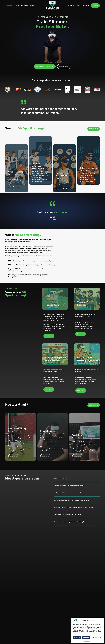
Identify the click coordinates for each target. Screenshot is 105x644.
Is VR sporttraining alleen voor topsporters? (67, 493)
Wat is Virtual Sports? (60, 479)
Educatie (71, 5)
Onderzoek (25, 5)
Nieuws (78, 5)
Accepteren (77, 638)
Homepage (9, 5)
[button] (102, 621)
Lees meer (49, 336)
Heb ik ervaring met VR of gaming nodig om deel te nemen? (72, 500)
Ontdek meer (14, 458)
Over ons (17, 5)
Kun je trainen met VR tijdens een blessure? (67, 515)
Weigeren (86, 638)
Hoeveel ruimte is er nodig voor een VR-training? (69, 522)
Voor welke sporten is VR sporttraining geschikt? (69, 486)
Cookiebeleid (87, 641)
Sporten (86, 5)
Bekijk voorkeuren (97, 638)
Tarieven (33, 5)
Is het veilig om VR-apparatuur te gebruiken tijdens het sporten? (74, 507)
